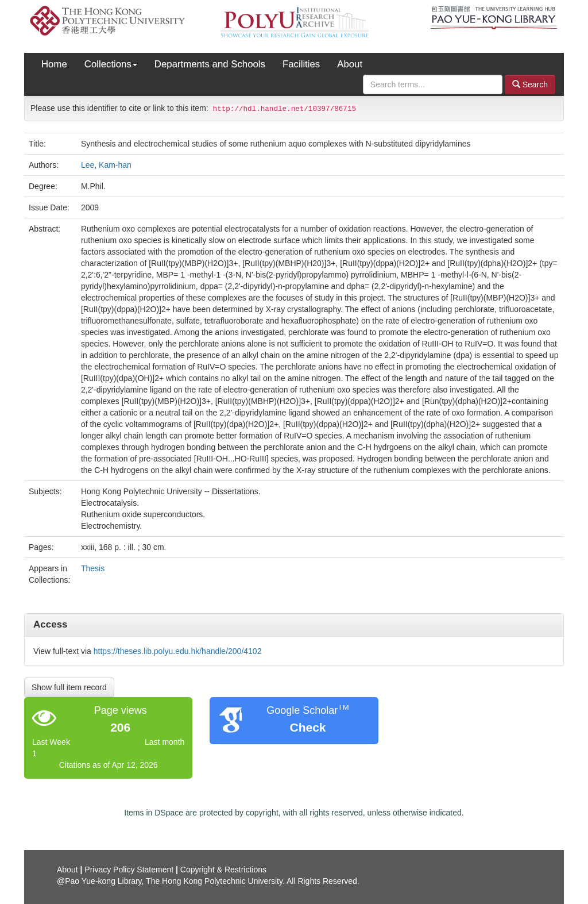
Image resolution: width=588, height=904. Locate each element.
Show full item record (69, 687)
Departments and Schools (210, 64)
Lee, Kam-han (106, 165)
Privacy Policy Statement (129, 870)
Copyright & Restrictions (223, 870)
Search (530, 84)
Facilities (301, 64)
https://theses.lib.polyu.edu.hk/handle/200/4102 (178, 651)
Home (54, 64)
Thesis (93, 568)
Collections (111, 64)
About (350, 64)
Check (307, 727)
